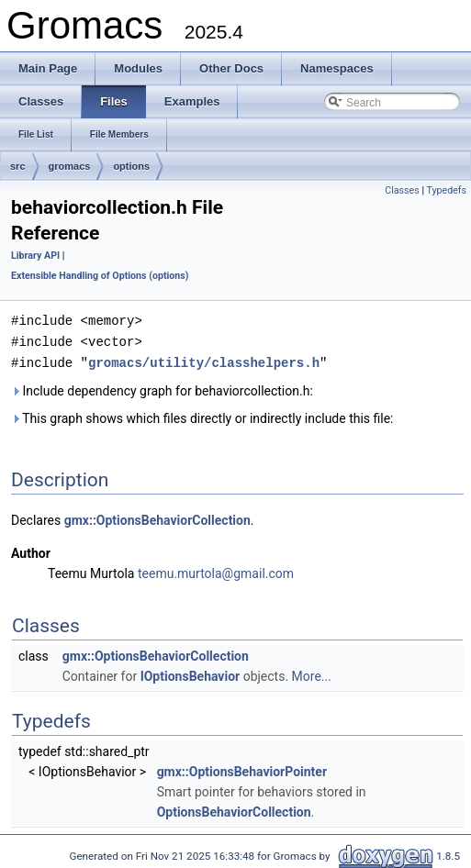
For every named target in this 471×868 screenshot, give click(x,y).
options (131, 166)
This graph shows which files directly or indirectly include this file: (202, 416)
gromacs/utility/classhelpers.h (204, 360)
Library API (35, 256)
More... (312, 673)
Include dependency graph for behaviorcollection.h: (162, 388)
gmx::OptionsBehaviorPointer (242, 769)
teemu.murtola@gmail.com (216, 571)
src (18, 166)
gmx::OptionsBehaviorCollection (157, 517)
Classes (402, 190)
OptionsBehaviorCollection (234, 809)
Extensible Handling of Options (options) (100, 276)
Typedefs (446, 190)
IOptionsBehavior (191, 673)
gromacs (70, 166)
